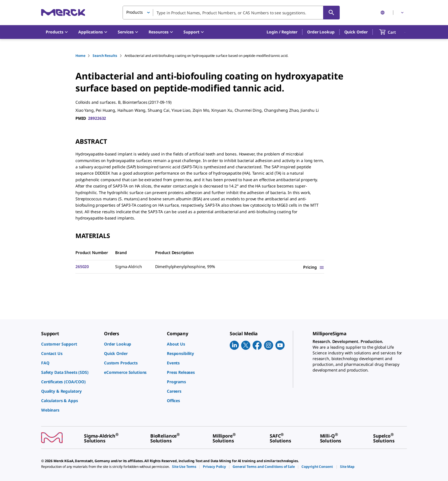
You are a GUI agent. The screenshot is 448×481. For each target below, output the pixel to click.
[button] (282, 32)
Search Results (105, 56)
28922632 (97, 118)
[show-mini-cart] (393, 32)
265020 (82, 267)
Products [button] (135, 12)
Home (80, 56)
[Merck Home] (63, 12)
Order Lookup (321, 32)
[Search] (331, 13)
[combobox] (231, 13)
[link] (70, 344)
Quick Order (356, 32)
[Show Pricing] (314, 267)
